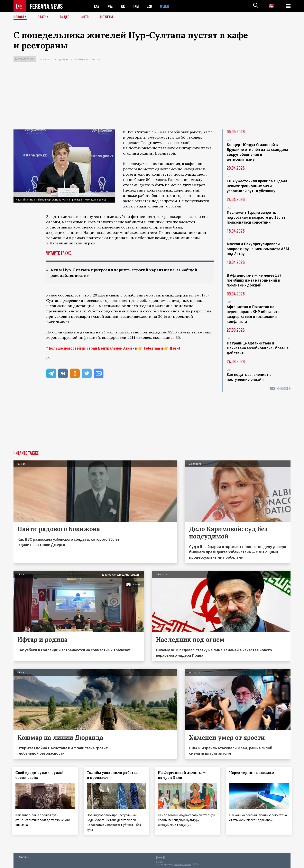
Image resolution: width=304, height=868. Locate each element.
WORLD (166, 6)
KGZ (110, 6)
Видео (65, 17)
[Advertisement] (152, 97)
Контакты (24, 856)
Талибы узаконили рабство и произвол (113, 775)
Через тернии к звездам (253, 773)
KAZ (97, 6)
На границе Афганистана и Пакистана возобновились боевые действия (258, 348)
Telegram (152, 348)
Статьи (43, 17)
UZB (150, 6)
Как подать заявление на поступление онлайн (249, 377)
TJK (123, 6)
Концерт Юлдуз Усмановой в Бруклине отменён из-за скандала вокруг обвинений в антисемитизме (257, 152)
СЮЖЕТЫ (107, 17)
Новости (20, 17)
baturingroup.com (183, 864)
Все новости (280, 389)
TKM (137, 6)
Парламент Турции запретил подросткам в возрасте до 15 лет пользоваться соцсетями (256, 217)
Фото (85, 17)
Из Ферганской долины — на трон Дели (183, 775)
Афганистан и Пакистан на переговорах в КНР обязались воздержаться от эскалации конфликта (253, 314)
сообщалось (69, 295)
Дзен (174, 348)
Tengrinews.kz (154, 143)
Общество (45, 59)
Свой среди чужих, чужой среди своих (41, 775)
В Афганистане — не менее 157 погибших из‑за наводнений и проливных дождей (254, 280)
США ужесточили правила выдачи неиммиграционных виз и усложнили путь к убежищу (257, 186)
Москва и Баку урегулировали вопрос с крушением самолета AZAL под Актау (258, 249)
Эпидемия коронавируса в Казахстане (78, 59)
